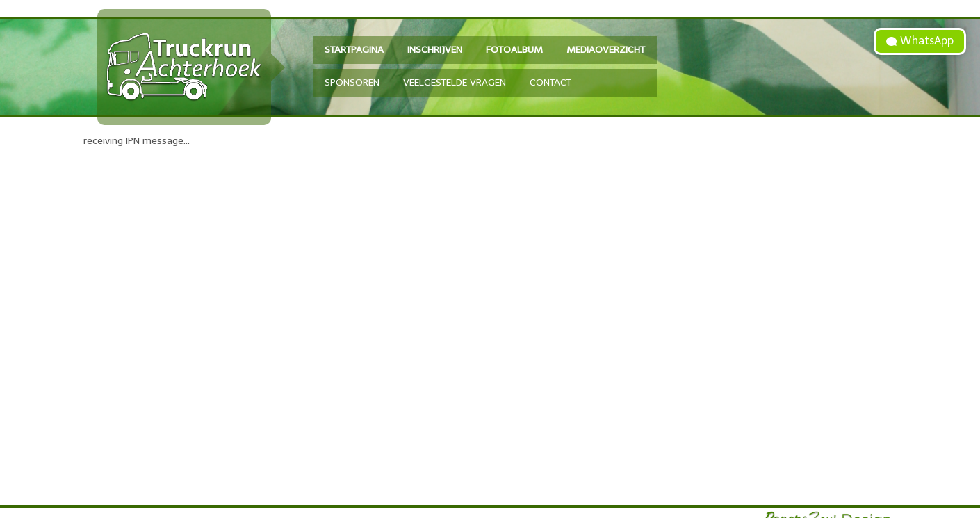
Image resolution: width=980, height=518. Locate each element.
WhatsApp (925, 41)
